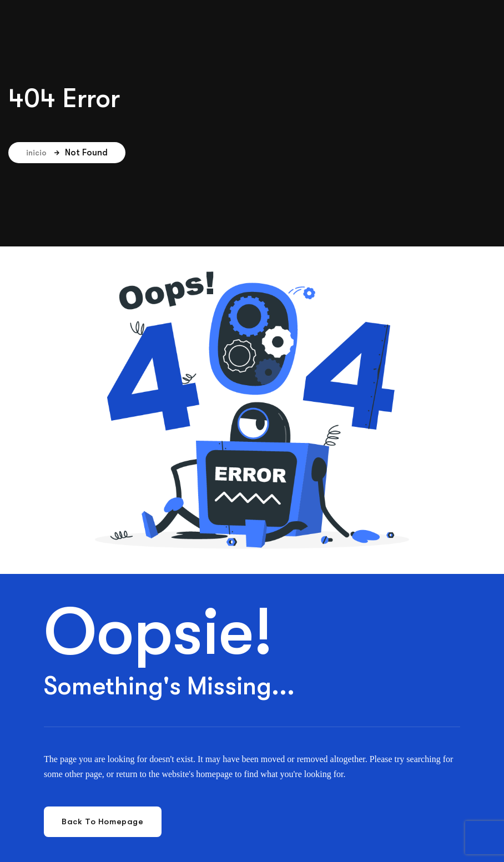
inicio (43, 153)
